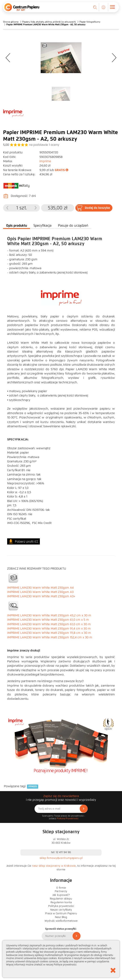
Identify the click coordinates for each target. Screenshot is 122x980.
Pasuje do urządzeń (73, 226)
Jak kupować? (61, 895)
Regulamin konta (61, 902)
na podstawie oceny (44, 145)
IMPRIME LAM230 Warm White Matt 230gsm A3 (40, 592)
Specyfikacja (43, 226)
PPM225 (33, 786)
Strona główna (11, 22)
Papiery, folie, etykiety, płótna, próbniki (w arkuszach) (49, 22)
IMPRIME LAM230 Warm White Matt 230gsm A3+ (41, 596)
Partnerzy (61, 891)
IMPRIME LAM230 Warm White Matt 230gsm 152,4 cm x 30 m (50, 637)
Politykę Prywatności (68, 818)
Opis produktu (17, 226)
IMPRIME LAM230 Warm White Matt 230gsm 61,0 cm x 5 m (48, 620)
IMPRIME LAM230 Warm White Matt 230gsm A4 (40, 588)
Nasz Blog (61, 917)
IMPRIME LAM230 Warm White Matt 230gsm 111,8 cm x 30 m (49, 633)
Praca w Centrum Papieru (61, 913)
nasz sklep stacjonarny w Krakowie (54, 866)
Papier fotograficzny (90, 22)
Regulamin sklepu (61, 899)
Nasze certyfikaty (61, 910)
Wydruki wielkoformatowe (61, 921)
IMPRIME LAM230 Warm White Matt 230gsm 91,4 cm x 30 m (49, 628)
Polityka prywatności (61, 906)
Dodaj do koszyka (97, 208)
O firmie (61, 888)
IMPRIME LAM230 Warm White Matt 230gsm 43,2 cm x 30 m (49, 615)
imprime (45, 161)
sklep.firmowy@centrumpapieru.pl (61, 858)
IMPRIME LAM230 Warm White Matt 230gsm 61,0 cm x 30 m (49, 624)
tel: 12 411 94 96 (61, 852)
